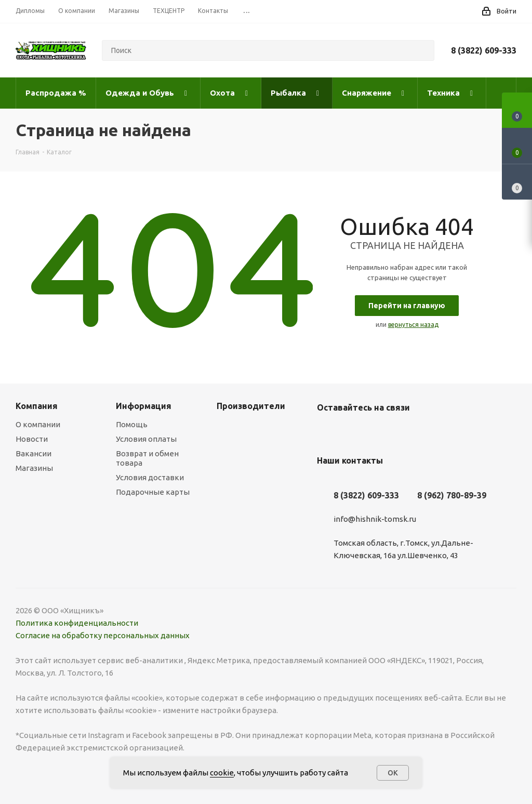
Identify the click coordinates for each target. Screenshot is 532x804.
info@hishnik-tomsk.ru (375, 519)
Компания (37, 406)
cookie (222, 773)
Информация (144, 406)
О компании (38, 424)
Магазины (34, 468)
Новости (32, 439)
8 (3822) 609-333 (484, 50)
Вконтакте (327, 432)
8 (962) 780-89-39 (452, 495)
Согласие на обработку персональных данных (103, 635)
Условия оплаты (146, 439)
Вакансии (34, 453)
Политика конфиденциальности (77, 623)
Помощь (132, 424)
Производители (251, 406)
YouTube (353, 432)
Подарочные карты (153, 492)
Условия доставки (150, 477)
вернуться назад (413, 325)
